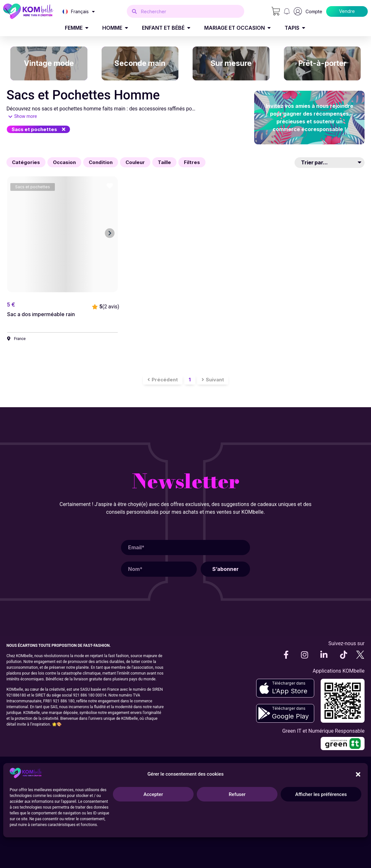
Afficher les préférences (321, 794)
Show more (25, 116)
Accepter (153, 794)
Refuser (237, 794)
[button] (38, 129)
